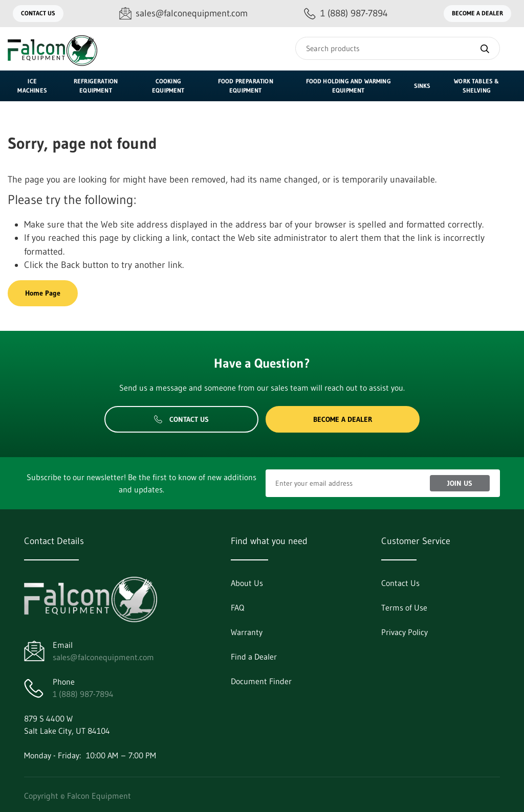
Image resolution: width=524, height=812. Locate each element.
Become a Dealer (477, 13)
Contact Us (38, 13)
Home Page (43, 293)
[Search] (398, 48)
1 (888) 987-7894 (83, 694)
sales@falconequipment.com (103, 657)
